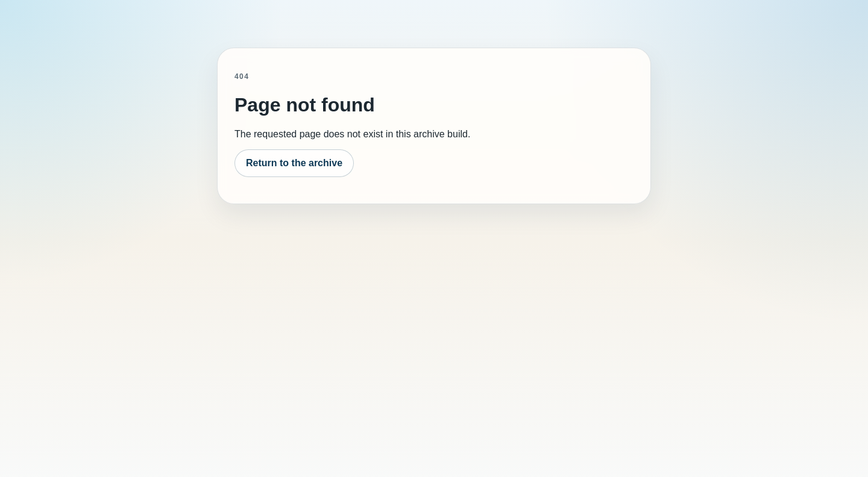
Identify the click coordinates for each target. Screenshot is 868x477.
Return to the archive (294, 163)
